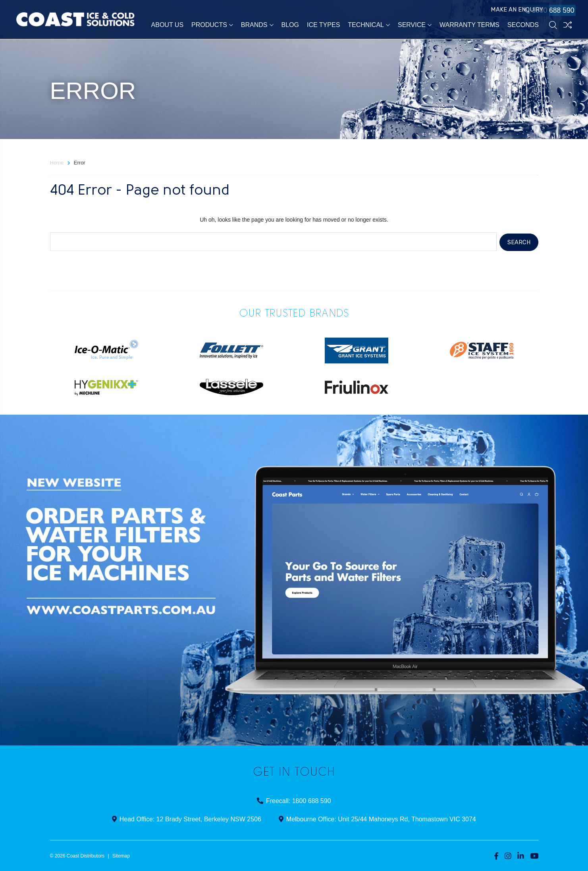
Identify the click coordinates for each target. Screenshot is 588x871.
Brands (257, 26)
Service (415, 26)
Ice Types (323, 26)
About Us (168, 26)
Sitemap (121, 855)
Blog (290, 26)
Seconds (523, 26)
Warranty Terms (469, 26)
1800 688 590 (547, 11)
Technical (369, 26)
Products (212, 26)
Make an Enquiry (496, 11)
